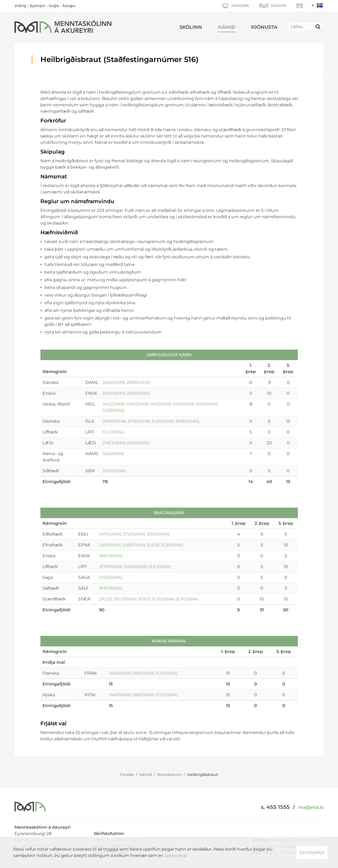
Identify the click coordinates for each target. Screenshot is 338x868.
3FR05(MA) (139, 421)
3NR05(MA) (187, 421)
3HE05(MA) (111, 588)
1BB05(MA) (143, 673)
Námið (146, 775)
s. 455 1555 (275, 807)
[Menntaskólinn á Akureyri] (63, 27)
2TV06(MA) (134, 534)
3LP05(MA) (187, 599)
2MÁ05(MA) (114, 421)
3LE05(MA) (160, 567)
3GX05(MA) (163, 599)
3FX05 (144, 599)
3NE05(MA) (111, 556)
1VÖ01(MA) (113, 410)
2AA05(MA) (114, 382)
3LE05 (153, 545)
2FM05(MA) (111, 567)
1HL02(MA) (114, 404)
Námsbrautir (170, 775)
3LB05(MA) (163, 421)
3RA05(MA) (158, 534)
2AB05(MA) (134, 545)
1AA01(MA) (113, 454)
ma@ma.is (311, 807)
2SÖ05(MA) (111, 577)
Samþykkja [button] (312, 852)
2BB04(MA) (139, 382)
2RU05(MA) (125, 599)
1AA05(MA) (110, 545)
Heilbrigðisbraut (203, 775)
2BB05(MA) (138, 393)
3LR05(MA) (172, 545)
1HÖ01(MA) (207, 404)
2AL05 (105, 599)
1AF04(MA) (110, 534)
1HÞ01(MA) (184, 404)
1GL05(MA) (113, 432)
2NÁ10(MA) (138, 443)
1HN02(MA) (137, 404)
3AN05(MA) (136, 567)
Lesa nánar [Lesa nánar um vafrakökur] (176, 855)
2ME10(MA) (114, 443)
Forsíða (127, 775)
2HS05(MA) (114, 471)
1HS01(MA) (161, 404)
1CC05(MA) (167, 673)
